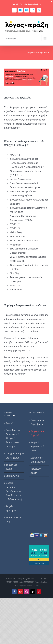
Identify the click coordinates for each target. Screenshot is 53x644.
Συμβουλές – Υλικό (13, 467)
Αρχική (10, 423)
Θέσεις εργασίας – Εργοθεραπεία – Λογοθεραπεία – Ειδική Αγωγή (14, 491)
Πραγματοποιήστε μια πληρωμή (14, 456)
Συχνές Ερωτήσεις (12, 508)
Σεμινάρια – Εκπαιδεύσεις (38, 460)
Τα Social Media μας (14, 520)
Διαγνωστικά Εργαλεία (37, 433)
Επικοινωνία (12, 476)
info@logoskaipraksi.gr (33, 4)
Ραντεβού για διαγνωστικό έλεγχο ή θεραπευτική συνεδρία (13, 438)
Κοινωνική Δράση (36, 471)
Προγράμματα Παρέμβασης (38, 422)
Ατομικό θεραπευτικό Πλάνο (37, 447)
